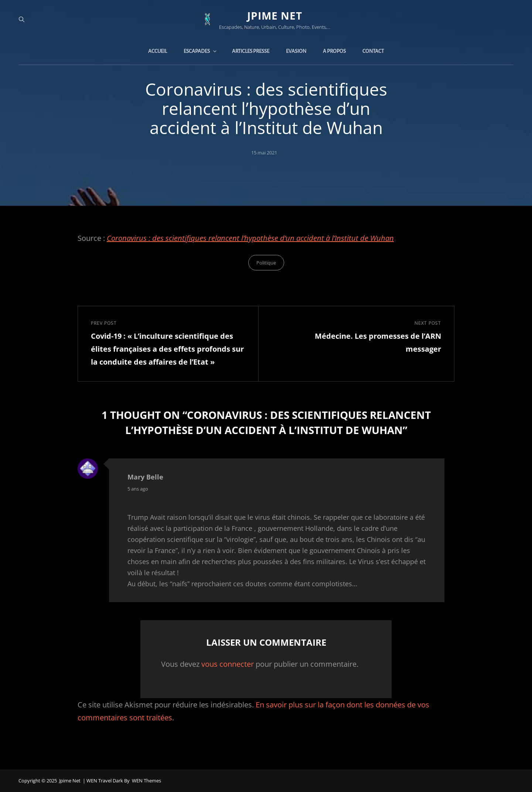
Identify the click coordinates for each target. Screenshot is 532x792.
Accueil (158, 51)
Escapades (201, 51)
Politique (266, 263)
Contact (373, 51)
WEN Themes (146, 781)
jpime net (275, 16)
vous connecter (228, 664)
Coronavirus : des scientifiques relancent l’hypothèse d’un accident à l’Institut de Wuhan (250, 238)
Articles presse (251, 51)
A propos (334, 51)
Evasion (296, 51)
